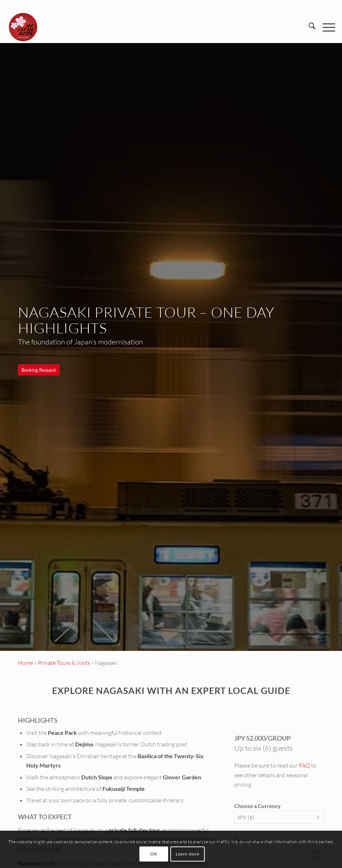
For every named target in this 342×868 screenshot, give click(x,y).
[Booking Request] (39, 370)
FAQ (304, 765)
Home (26, 663)
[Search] (308, 27)
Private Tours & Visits (64, 663)
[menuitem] (308, 27)
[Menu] (325, 27)
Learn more (188, 854)
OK (154, 854)
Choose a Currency (257, 806)
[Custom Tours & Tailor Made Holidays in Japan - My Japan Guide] (23, 27)
